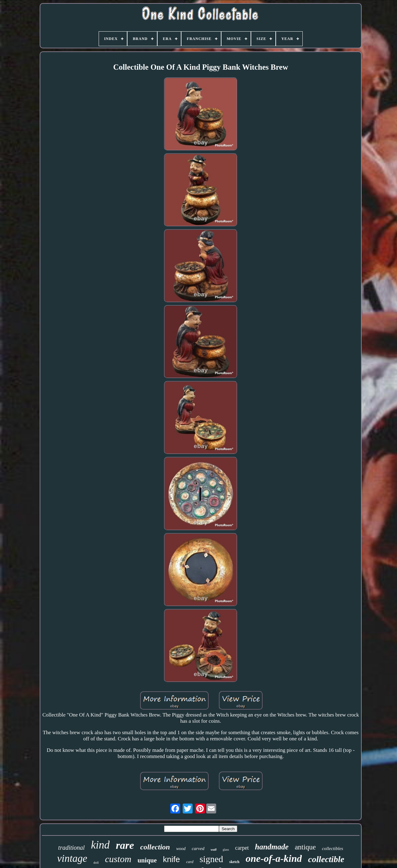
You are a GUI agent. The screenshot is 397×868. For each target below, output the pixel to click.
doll (96, 862)
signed (212, 859)
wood (181, 849)
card (190, 862)
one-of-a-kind (274, 858)
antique (305, 847)
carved (198, 848)
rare (125, 845)
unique (147, 860)
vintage (72, 858)
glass (226, 850)
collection (155, 847)
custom (118, 859)
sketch (234, 862)
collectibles (332, 848)
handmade (272, 847)
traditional (72, 848)
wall (214, 849)
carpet (242, 848)
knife (171, 859)
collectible (326, 859)
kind (100, 845)
